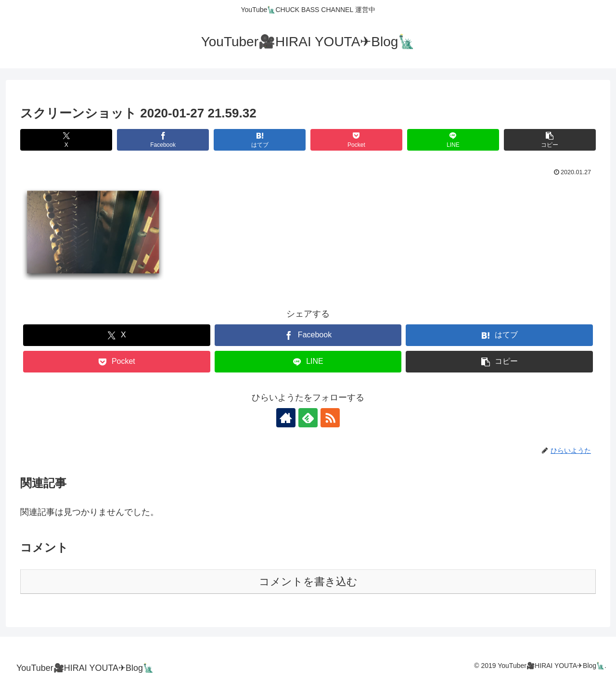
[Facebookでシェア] (163, 140)
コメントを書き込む (308, 582)
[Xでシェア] (66, 140)
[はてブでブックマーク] (260, 140)
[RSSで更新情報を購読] (330, 418)
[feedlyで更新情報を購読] (308, 418)
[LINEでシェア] (453, 140)
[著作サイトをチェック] (286, 418)
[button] (550, 140)
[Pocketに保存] (356, 140)
